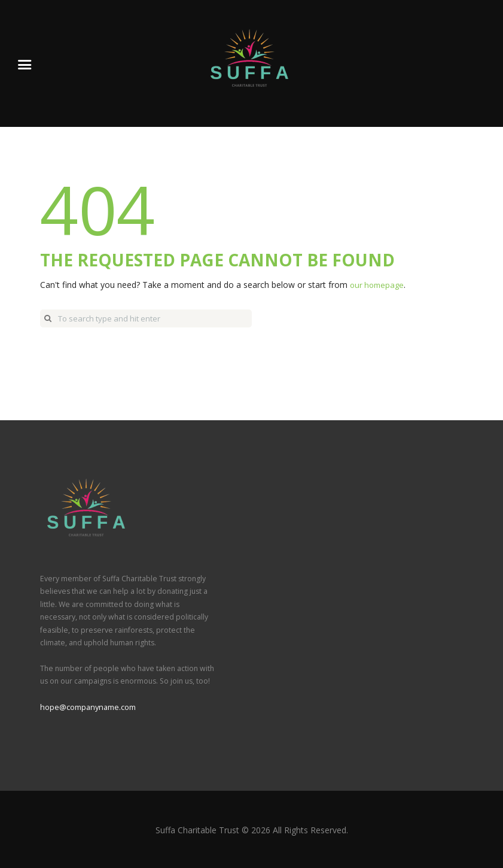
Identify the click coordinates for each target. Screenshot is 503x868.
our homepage (379, 285)
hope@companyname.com (87, 707)
